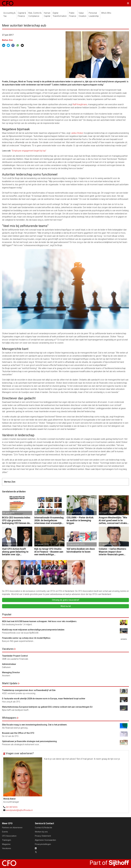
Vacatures (8, 649)
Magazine (6, 844)
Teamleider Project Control (15, 656)
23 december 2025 (76, 544)
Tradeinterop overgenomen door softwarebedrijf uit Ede (29, 690)
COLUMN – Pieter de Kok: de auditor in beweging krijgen (80, 520)
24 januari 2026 (42, 544)
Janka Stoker (77, 133)
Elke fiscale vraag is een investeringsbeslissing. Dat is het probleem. (35, 725)
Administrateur (9, 664)
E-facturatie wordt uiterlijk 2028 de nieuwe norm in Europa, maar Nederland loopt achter (44, 699)
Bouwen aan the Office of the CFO (18, 733)
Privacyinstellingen (43, 844)
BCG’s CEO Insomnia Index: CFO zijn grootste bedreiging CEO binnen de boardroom (16, 520)
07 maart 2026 (42, 513)
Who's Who (106, 13)
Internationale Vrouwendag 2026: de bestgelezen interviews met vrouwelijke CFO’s (49, 520)
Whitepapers (9, 718)
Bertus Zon (7, 40)
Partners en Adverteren (12, 828)
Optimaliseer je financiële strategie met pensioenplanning (29, 741)
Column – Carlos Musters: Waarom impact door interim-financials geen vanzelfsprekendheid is (113, 552)
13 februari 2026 (10, 544)
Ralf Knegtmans (80, 104)
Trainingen (7, 840)
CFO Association (9, 836)
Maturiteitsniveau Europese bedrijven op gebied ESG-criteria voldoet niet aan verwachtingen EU (47, 707)
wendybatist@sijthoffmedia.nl (19, 810)
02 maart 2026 (106, 513)
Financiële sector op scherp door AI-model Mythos (26, 638)
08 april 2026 (8, 513)
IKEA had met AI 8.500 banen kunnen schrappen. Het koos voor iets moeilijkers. (40, 621)
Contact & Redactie (43, 828)
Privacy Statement (43, 836)
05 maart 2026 (74, 513)
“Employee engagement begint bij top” (29, 151)
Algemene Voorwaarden (45, 840)
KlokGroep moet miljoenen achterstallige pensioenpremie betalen (33, 630)
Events (5, 832)
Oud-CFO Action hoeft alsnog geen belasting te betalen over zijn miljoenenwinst (15, 552)
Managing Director (11, 672)
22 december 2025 (108, 544)
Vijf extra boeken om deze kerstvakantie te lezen (81, 550)
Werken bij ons (41, 832)
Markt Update (10, 683)
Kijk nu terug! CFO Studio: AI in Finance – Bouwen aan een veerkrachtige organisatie (49, 552)
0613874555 (12, 807)
